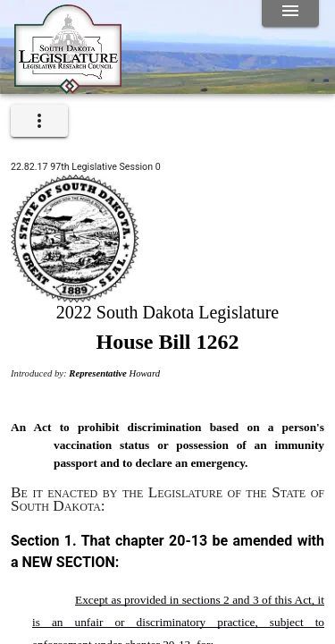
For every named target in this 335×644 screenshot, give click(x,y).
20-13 (188, 541)
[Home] (68, 87)
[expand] (39, 121)
